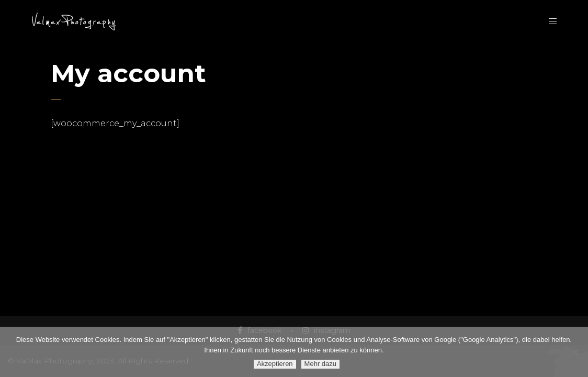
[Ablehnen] (575, 352)
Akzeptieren (275, 364)
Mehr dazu (320, 364)
